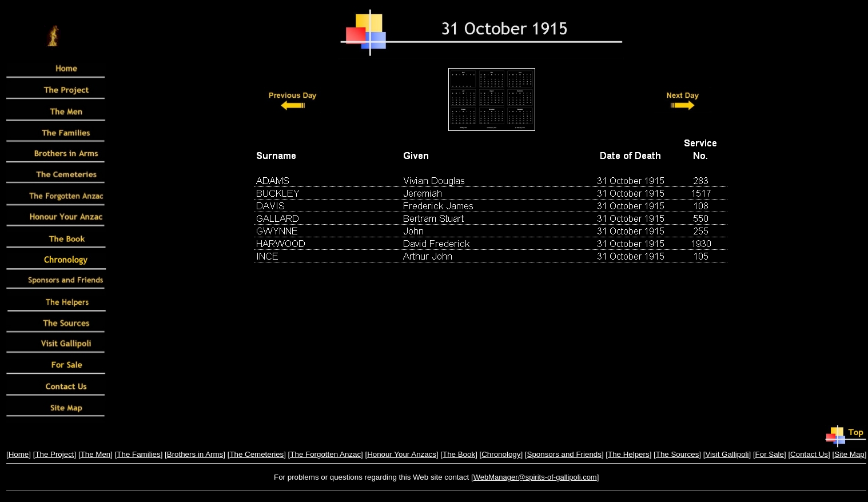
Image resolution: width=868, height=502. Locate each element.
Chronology (501, 454)
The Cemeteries (256, 454)
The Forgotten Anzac (325, 454)
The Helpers (629, 454)
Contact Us (809, 454)
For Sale (770, 454)
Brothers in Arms (195, 454)
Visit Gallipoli (727, 454)
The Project (54, 454)
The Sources (678, 454)
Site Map (849, 454)
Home (19, 454)
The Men (96, 454)
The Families (138, 454)
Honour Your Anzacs (402, 454)
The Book (459, 454)
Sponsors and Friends (564, 454)
